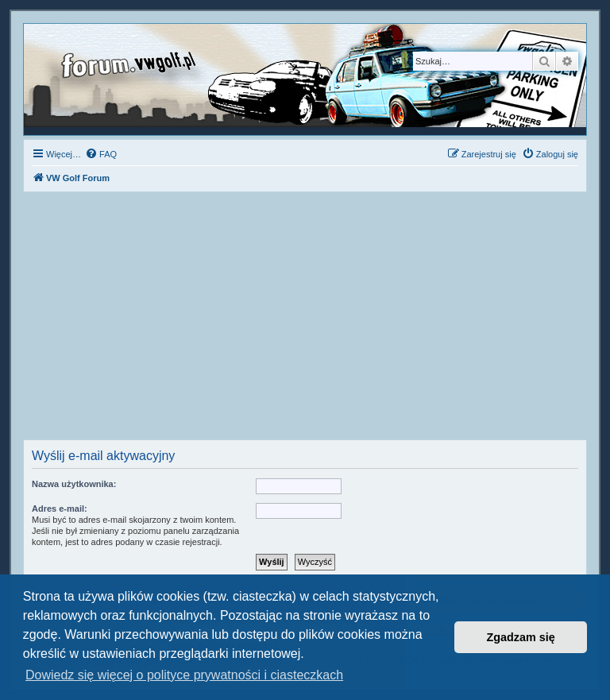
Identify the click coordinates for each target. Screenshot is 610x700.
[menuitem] (101, 154)
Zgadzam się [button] (521, 637)
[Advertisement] (305, 320)
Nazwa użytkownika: (74, 484)
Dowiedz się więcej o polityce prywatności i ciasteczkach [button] (184, 675)
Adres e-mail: (60, 509)
